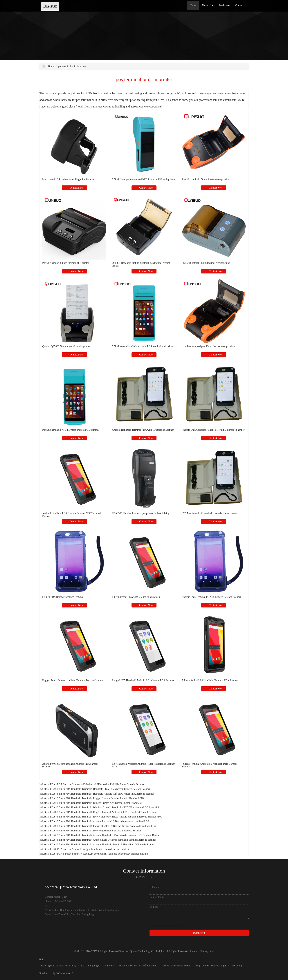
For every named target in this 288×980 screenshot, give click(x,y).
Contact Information (144, 871)
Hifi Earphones (150, 966)
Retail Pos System (128, 966)
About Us (207, 5)
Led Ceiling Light (90, 966)
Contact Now (76, 188)
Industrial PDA (47, 784)
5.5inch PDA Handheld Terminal (74, 789)
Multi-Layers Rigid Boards (177, 966)
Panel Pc (109, 966)
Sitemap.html (207, 951)
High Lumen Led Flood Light (211, 966)
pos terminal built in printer (72, 66)
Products (224, 5)
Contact (239, 5)
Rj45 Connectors (61, 973)
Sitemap (194, 951)
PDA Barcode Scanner (69, 784)
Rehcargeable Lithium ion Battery (59, 966)
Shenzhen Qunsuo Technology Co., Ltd (140, 951)
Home (193, 5)
